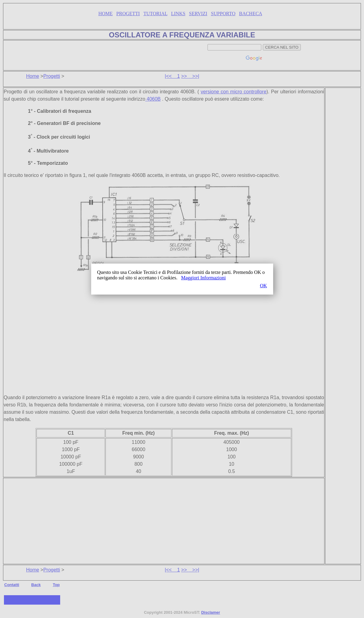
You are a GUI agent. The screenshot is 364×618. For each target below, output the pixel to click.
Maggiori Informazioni (203, 278)
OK (263, 286)
